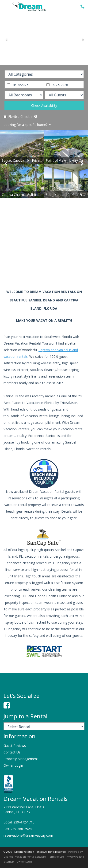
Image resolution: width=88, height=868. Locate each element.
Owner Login (13, 765)
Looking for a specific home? (27, 125)
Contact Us (12, 752)
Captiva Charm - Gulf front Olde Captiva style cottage (42, 195)
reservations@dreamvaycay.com (28, 835)
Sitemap (9, 862)
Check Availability (44, 105)
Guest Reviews (15, 746)
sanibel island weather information (28, 268)
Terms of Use (56, 857)
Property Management (21, 759)
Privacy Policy (74, 857)
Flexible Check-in (18, 117)
